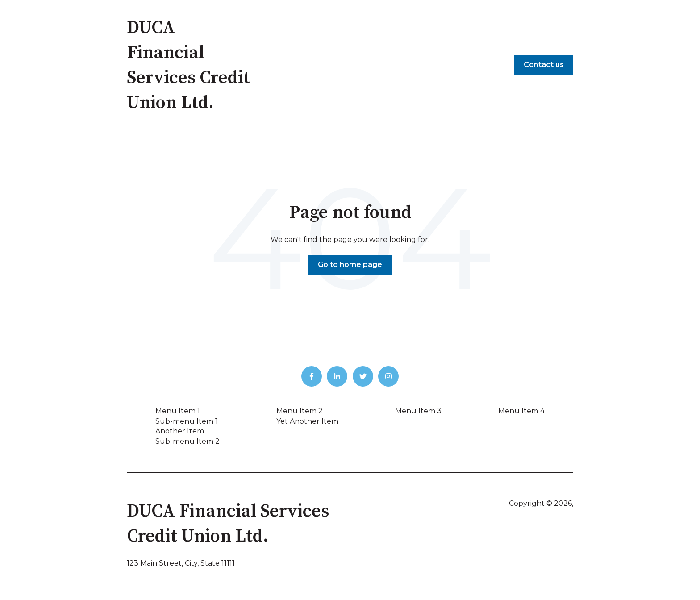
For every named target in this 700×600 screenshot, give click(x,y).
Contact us (544, 65)
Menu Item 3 (418, 411)
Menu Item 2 (300, 411)
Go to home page (350, 265)
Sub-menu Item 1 (187, 421)
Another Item (180, 431)
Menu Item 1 (178, 411)
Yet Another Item (307, 421)
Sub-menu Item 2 (187, 441)
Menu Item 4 (521, 411)
